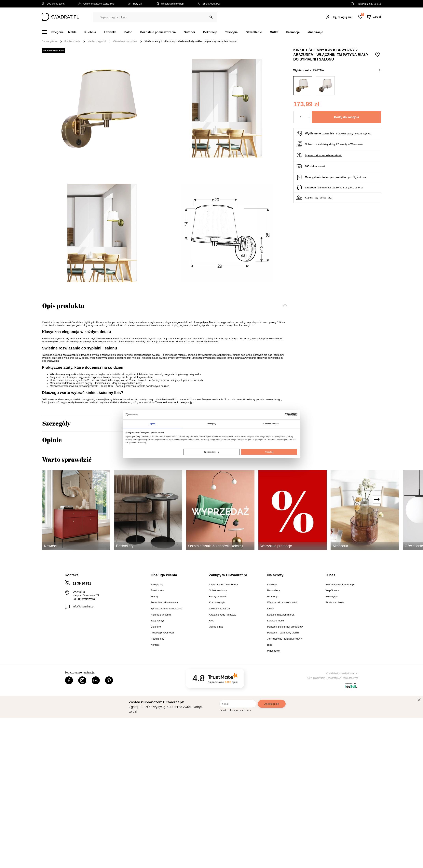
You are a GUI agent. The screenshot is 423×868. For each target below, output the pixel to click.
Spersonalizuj (211, 452)
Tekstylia (231, 32)
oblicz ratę (325, 198)
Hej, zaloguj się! (342, 17)
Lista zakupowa (362, 14)
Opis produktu (63, 305)
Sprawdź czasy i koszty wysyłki (354, 134)
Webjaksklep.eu (350, 673)
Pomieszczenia (72, 41)
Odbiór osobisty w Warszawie (96, 4)
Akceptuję (269, 452)
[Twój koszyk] (374, 17)
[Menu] (55, 32)
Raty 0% (135, 4)
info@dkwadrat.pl (83, 606)
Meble (72, 32)
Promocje (293, 32)
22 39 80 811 (374, 4)
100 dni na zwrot (53, 4)
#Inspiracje (315, 32)
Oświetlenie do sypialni (125, 41)
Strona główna (50, 41)
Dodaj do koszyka (347, 117)
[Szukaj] (211, 17)
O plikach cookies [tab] (271, 424)
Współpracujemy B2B (170, 4)
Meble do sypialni (97, 41)
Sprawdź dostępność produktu (324, 155)
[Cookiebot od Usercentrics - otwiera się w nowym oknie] (280, 414)
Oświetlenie (254, 32)
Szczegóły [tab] (211, 424)
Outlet (274, 32)
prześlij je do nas (358, 177)
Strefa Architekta (209, 4)
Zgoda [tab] (152, 424)
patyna (347, 70)
